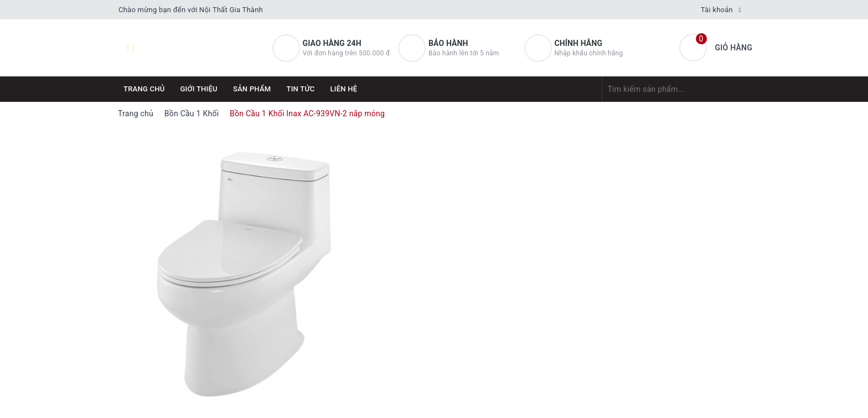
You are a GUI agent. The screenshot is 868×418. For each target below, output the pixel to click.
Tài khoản (717, 10)
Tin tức (300, 89)
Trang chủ (144, 89)
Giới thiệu (199, 89)
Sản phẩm (252, 89)
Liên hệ (344, 89)
